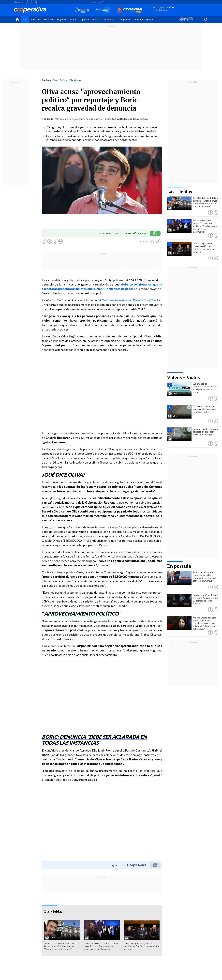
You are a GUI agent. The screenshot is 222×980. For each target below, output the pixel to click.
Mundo (74, 20)
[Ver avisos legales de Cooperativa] (181, 22)
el (128, 300)
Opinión (85, 20)
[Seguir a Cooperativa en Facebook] (27, 2)
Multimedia (110, 20)
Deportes (49, 20)
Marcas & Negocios (144, 20)
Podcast (96, 20)
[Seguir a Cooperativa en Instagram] (36, 2)
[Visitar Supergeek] (191, 22)
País (25, 20)
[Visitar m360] (186, 22)
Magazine (36, 20)
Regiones (62, 20)
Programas (125, 20)
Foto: (47, 150)
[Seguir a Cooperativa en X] (31, 2)
